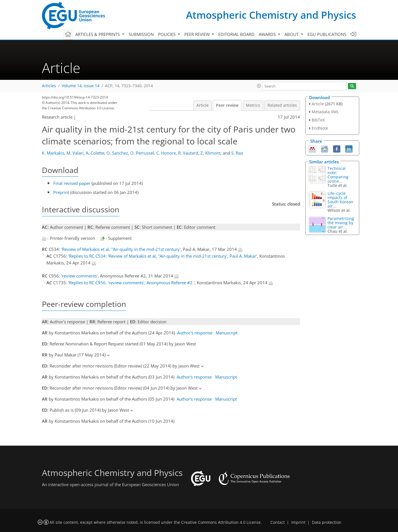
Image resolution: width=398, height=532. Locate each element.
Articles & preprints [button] (98, 34)
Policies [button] (167, 34)
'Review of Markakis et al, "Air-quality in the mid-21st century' (121, 249)
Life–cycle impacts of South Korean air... (340, 200)
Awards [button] (268, 34)
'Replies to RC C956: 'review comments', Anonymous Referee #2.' (131, 283)
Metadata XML (325, 112)
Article (203, 105)
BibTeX (318, 120)
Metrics (253, 105)
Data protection (327, 522)
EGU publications (327, 34)
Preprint (61, 192)
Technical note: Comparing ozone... (338, 175)
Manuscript (227, 333)
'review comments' (79, 276)
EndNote (320, 128)
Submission (141, 34)
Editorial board (236, 34)
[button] (259, 86)
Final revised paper (72, 183)
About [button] (292, 34)
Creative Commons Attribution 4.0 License (221, 522)
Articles (49, 86)
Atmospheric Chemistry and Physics (271, 15)
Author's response (195, 333)
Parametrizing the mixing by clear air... (341, 223)
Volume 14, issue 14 (81, 86)
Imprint (298, 522)
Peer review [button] (198, 34)
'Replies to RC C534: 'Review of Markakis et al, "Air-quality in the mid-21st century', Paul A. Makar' (163, 256)
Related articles (282, 105)
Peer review (227, 105)
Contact (278, 522)
